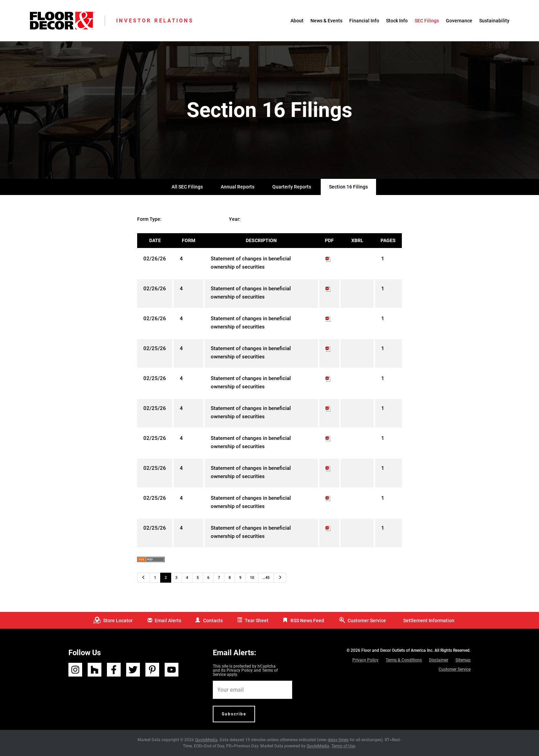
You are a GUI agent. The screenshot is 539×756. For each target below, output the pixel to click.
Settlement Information (429, 620)
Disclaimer (439, 660)
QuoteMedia (206, 740)
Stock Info (397, 21)
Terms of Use (343, 746)
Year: (235, 219)
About (297, 21)
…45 (266, 578)
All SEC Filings (187, 187)
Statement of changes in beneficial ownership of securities (251, 263)
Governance (459, 21)
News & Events (326, 21)
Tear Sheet (257, 620)
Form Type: (149, 219)
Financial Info (364, 21)
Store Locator (118, 620)
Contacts (213, 620)
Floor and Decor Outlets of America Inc (397, 650)
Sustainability (494, 21)
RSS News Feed (307, 620)
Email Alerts (168, 620)
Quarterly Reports (292, 187)
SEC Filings (427, 21)
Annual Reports (238, 187)
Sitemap (463, 660)
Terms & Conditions (404, 660)
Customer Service (367, 620)
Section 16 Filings (348, 187)
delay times (338, 740)
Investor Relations (155, 21)
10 (252, 578)
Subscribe (234, 714)
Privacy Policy (240, 670)
